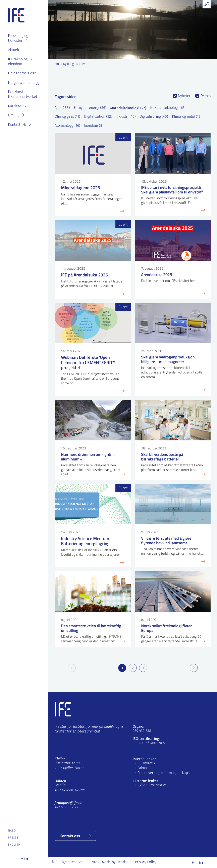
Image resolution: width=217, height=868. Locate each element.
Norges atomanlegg (24, 83)
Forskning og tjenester (18, 38)
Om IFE (14, 116)
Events (205, 96)
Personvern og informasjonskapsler (166, 773)
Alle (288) (62, 108)
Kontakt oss (70, 836)
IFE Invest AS (148, 763)
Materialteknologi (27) (128, 108)
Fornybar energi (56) (90, 108)
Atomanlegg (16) (67, 126)
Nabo (12, 831)
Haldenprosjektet (22, 73)
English (14, 845)
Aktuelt (14, 50)
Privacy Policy (146, 862)
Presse (13, 838)
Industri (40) (126, 117)
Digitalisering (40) (154, 117)
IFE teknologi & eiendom (20, 62)
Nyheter (184, 96)
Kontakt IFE (17, 125)
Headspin (124, 862)
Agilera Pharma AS (152, 785)
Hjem (55, 64)
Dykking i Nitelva (75, 64)
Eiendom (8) (94, 126)
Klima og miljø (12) (187, 117)
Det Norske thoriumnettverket (23, 95)
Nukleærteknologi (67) (168, 108)
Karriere (15, 106)
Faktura (144, 768)
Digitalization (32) (98, 117)
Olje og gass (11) (67, 117)
